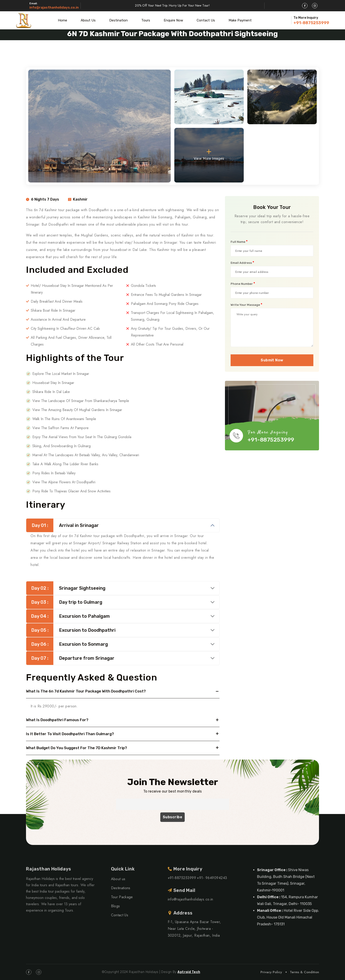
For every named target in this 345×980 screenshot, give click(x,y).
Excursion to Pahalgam (68, 616)
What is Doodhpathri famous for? (57, 720)
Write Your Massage (246, 305)
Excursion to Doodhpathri (71, 630)
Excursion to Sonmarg (67, 644)
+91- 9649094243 (212, 878)
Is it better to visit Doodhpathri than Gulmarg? (70, 734)
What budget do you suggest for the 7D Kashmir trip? (77, 748)
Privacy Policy (271, 972)
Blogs (116, 906)
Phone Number (243, 284)
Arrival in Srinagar (63, 525)
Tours (146, 20)
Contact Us (206, 20)
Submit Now (272, 360)
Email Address (242, 263)
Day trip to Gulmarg (64, 602)
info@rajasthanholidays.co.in (54, 7)
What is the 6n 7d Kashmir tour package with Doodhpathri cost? (86, 691)
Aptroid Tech (189, 972)
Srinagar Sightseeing (66, 588)
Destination (118, 20)
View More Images (209, 154)
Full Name (239, 242)
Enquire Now (173, 20)
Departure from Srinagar (70, 658)
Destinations (121, 888)
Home (63, 20)
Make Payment (240, 20)
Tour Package (122, 897)
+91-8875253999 (311, 23)
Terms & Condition (304, 972)
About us (118, 879)
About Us (88, 20)
